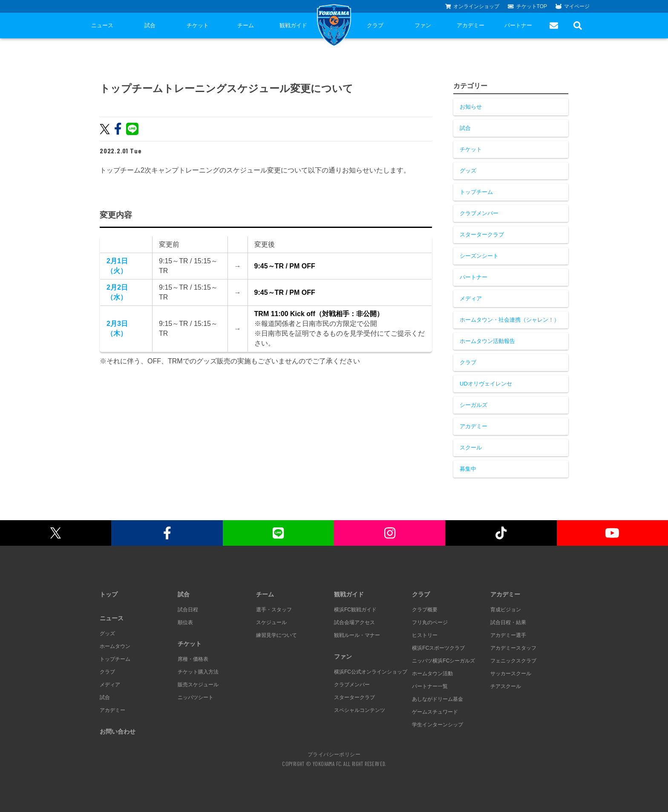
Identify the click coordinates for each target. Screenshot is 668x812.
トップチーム (476, 192)
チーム (246, 25)
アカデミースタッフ (513, 648)
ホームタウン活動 (432, 674)
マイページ (573, 6)
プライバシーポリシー (334, 754)
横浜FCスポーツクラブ (438, 648)
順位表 (185, 622)
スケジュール (271, 622)
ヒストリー (425, 635)
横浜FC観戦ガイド (355, 610)
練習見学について (276, 635)
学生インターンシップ (438, 725)
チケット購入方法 (198, 672)
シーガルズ (474, 405)
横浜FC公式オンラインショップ (371, 672)
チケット (198, 25)
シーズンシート (479, 256)
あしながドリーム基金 (438, 699)
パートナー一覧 (430, 686)
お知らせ (471, 107)
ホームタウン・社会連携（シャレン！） (510, 320)
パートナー (518, 25)
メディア (471, 298)
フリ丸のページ (430, 622)
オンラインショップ (472, 6)
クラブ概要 (425, 610)
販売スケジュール (198, 685)
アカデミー (471, 25)
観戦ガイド (293, 25)
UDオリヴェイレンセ (486, 384)
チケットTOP (527, 6)
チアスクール (506, 686)
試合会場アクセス (354, 622)
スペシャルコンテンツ (360, 710)
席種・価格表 (193, 659)
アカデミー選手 (508, 635)
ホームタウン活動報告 (487, 341)
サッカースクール (511, 674)
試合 (150, 25)
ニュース (102, 25)
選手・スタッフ (274, 610)
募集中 (468, 469)
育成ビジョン (506, 610)
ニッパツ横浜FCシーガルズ (443, 661)
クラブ (375, 25)
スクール (471, 448)
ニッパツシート (196, 697)
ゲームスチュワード (435, 712)
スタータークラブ (482, 235)
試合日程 (188, 610)
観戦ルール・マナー (357, 635)
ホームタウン (115, 646)
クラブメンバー (479, 213)
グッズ (468, 171)
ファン (423, 25)
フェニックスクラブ (513, 661)
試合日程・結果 (508, 622)
